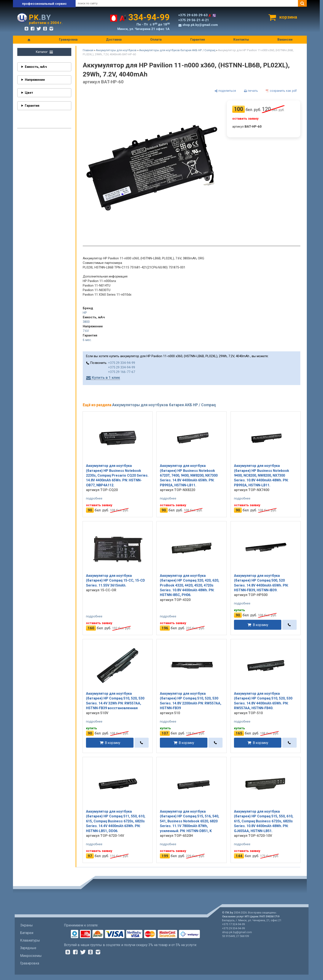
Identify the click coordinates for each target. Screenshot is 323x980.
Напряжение (35, 80)
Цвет (29, 93)
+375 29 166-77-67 (122, 372)
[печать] (251, 91)
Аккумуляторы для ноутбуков (116, 50)
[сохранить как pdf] (281, 91)
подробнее (94, 498)
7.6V (86, 331)
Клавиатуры (30, 940)
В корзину (260, 625)
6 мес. (87, 340)
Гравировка (68, 40)
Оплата (156, 40)
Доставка (114, 40)
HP (85, 313)
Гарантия (198, 40)
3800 (86, 322)
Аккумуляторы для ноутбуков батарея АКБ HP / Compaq (177, 50)
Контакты (241, 40)
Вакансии (285, 40)
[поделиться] (225, 91)
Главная (88, 50)
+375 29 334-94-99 (122, 363)
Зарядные (28, 948)
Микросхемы (31, 956)
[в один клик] (289, 625)
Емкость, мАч (36, 67)
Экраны (26, 925)
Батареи (27, 933)
